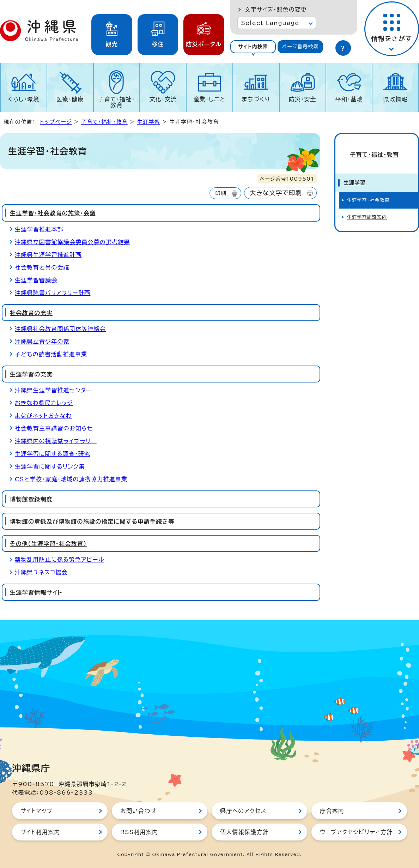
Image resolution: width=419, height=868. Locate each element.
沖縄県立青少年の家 (42, 342)
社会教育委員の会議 (42, 267)
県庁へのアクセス (243, 811)
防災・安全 (303, 99)
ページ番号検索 (300, 47)
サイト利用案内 (40, 832)
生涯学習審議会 (36, 280)
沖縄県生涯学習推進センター (53, 390)
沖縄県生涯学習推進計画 (48, 255)
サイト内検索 (253, 47)
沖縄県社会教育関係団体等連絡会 (60, 329)
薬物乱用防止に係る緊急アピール (60, 560)
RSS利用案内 (139, 832)
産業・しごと (209, 99)
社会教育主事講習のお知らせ (54, 428)
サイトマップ (37, 811)
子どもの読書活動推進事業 (51, 354)
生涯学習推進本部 (39, 229)
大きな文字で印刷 (276, 193)
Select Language (270, 23)
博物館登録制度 (31, 499)
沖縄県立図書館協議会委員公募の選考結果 (72, 242)
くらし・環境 (23, 99)
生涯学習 (148, 122)
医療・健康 (70, 99)
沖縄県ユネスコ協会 (41, 572)
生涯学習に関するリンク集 (50, 466)
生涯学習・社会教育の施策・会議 (53, 213)
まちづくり (256, 99)
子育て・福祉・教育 (117, 102)
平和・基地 (349, 99)
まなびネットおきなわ (43, 416)
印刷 (221, 193)
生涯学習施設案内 (367, 213)
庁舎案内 (332, 811)
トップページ (56, 122)
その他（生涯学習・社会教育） (48, 544)
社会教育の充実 (31, 313)
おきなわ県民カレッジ (44, 403)
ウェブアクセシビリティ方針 (356, 832)
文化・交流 (163, 99)
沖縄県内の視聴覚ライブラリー (56, 441)
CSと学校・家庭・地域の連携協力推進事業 (71, 479)
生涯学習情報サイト (36, 592)
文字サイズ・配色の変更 (276, 10)
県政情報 (396, 99)
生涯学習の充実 (31, 374)
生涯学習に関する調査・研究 (53, 454)
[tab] (253, 47)
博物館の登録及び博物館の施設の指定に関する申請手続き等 (92, 522)
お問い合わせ (138, 811)
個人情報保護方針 (244, 832)
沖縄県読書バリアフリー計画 (53, 293)
